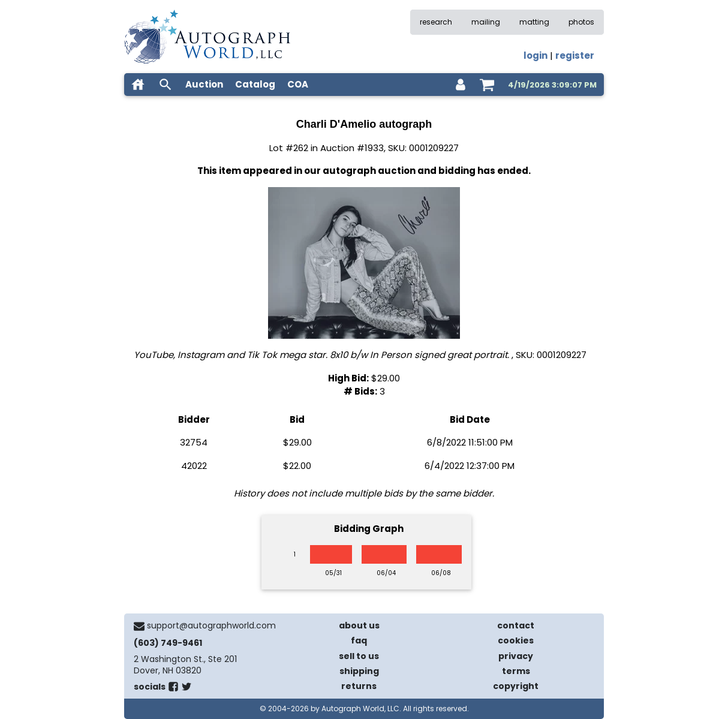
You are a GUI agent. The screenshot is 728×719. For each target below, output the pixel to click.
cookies (516, 640)
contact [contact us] (516, 625)
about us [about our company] (359, 625)
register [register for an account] (575, 55)
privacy (516, 656)
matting (534, 22)
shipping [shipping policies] (359, 671)
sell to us (359, 656)
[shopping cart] (487, 85)
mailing (486, 22)
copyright (516, 686)
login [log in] (536, 55)
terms (516, 671)
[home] (138, 85)
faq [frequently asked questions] (359, 640)
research (436, 22)
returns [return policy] (359, 686)
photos (581, 22)
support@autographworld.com (211, 625)
